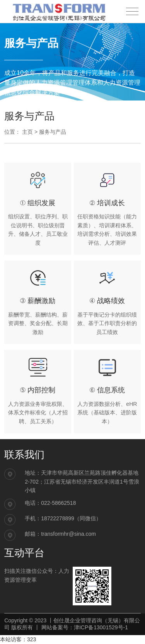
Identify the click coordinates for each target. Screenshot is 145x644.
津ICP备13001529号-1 (101, 627)
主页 (27, 132)
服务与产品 (53, 132)
